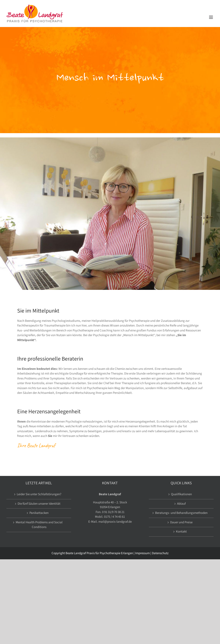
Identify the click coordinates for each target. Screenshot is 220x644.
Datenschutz (160, 553)
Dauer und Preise (181, 522)
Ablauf (181, 504)
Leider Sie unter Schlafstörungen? (39, 494)
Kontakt (181, 532)
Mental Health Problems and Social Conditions (39, 525)
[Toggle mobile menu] (211, 17)
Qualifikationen (181, 494)
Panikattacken (39, 513)
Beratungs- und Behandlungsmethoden (181, 513)
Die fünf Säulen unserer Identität (39, 504)
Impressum (142, 553)
